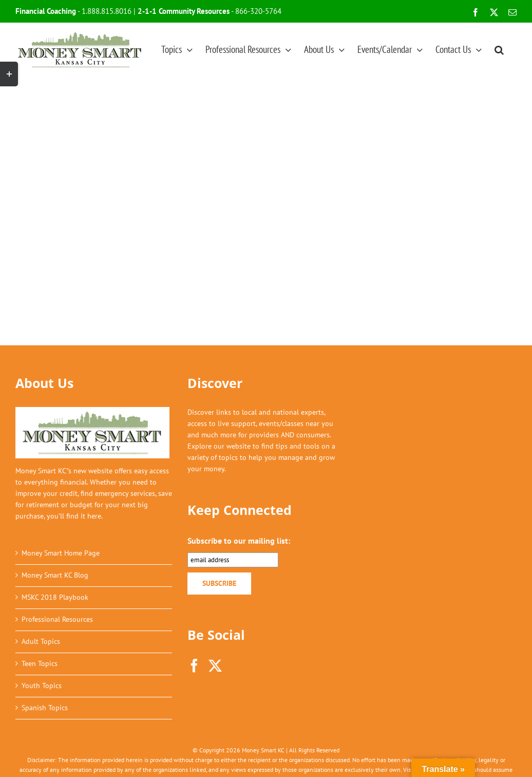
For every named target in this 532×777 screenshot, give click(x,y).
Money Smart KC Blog (55, 575)
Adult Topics (41, 641)
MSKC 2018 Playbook (55, 597)
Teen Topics (40, 663)
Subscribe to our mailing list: (239, 541)
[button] (499, 49)
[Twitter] (215, 665)
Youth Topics (42, 686)
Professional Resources (57, 619)
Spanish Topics (45, 708)
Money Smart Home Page (61, 553)
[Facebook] (194, 665)
